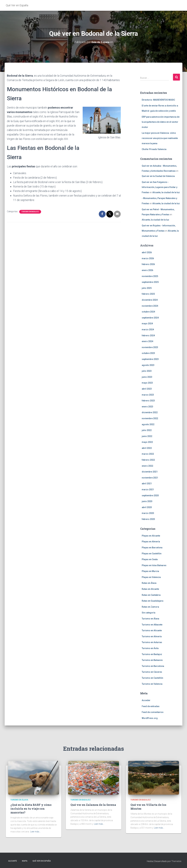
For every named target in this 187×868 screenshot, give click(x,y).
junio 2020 (147, 501)
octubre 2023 (148, 353)
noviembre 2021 (150, 478)
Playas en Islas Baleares (154, 565)
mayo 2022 (147, 442)
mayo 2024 (147, 324)
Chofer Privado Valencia (154, 149)
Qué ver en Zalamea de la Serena (93, 805)
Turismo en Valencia (152, 684)
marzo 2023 (148, 395)
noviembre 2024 (150, 306)
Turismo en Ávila (150, 648)
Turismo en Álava (150, 619)
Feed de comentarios (153, 712)
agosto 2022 (148, 424)
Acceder (146, 700)
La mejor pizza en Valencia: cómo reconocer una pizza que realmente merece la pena (160, 138)
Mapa (25, 861)
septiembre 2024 (150, 318)
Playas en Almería (151, 542)
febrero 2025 (148, 294)
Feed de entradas (151, 706)
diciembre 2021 (150, 472)
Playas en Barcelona (152, 548)
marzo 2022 (148, 454)
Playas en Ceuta (150, 559)
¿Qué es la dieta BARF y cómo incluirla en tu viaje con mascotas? (31, 809)
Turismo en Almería (152, 636)
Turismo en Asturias (152, 642)
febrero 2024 (148, 335)
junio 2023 (147, 377)
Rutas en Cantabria (151, 595)
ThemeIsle (176, 861)
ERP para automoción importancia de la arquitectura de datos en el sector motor (161, 122)
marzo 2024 (148, 330)
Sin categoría (149, 613)
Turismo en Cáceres (152, 672)
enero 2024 (147, 341)
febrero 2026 (148, 264)
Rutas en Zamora (150, 607)
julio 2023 (147, 371)
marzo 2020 (148, 513)
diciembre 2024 (150, 300)
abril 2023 (147, 389)
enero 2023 (147, 406)
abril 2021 (147, 484)
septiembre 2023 (150, 359)
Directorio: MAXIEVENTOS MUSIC (158, 100)
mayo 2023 (147, 383)
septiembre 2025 (150, 282)
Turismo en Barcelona (153, 666)
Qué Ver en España (42, 861)
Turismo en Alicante (152, 630)
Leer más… (35, 832)
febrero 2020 (148, 519)
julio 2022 (147, 430)
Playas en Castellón (152, 553)
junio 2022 (147, 436)
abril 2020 (147, 507)
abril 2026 (147, 252)
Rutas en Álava (149, 583)
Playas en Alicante (151, 536)
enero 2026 (147, 270)
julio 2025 (147, 288)
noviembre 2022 (150, 418)
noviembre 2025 (150, 276)
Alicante (13, 861)
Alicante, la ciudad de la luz (166, 192)
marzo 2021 (148, 490)
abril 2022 (147, 448)
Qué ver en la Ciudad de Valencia (158, 176)
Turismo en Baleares (152, 660)
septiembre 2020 (150, 495)
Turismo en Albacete (152, 624)
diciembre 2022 (150, 412)
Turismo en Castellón (152, 678)
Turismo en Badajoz (30, 212)
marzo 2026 (148, 258)
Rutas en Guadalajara (153, 601)
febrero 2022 (148, 460)
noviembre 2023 (150, 347)
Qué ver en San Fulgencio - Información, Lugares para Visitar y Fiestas (160, 187)
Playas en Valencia (151, 577)
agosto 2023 (148, 365)
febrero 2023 (148, 401)
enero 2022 (147, 466)
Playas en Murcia (150, 571)
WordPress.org (150, 718)
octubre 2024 (148, 312)
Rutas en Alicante (150, 589)
